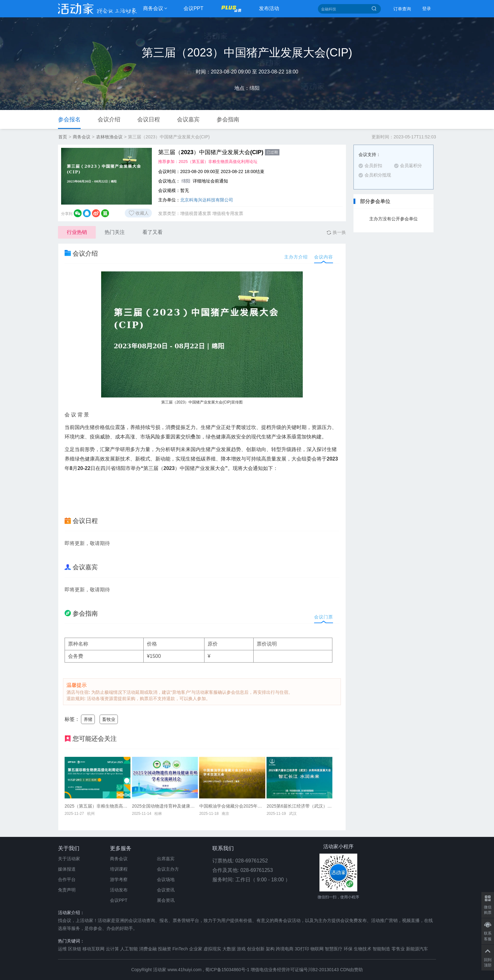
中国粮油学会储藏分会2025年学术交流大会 (232, 806)
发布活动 (269, 8)
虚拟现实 (212, 949)
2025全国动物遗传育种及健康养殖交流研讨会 (165, 806)
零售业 (398, 949)
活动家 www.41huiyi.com (177, 970)
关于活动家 (69, 859)
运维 (62, 949)
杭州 (91, 814)
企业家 (196, 949)
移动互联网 (94, 949)
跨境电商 (285, 949)
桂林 (158, 814)
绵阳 (186, 181)
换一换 (336, 232)
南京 (226, 814)
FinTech (180, 949)
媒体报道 (67, 869)
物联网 (317, 949)
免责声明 (67, 890)
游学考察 (119, 879)
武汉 (293, 814)
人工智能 (129, 949)
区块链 (75, 949)
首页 (63, 137)
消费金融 (148, 949)
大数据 (229, 949)
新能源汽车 (417, 949)
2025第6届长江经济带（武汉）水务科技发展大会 (299, 806)
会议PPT (193, 8)
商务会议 (153, 8)
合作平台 (67, 879)
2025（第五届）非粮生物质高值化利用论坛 (218, 162)
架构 (270, 949)
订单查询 (402, 9)
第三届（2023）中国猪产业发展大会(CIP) (219, 152)
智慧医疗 (334, 949)
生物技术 (363, 949)
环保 (348, 949)
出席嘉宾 (166, 859)
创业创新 (256, 949)
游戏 (241, 949)
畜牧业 (109, 719)
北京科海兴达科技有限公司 (207, 200)
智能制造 (382, 949)
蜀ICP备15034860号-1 (227, 970)
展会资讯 (166, 900)
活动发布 (119, 890)
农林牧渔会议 (109, 137)
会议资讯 (166, 890)
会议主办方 (168, 869)
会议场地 (166, 879)
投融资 (164, 949)
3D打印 (302, 949)
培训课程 (119, 869)
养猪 (88, 719)
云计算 (112, 949)
